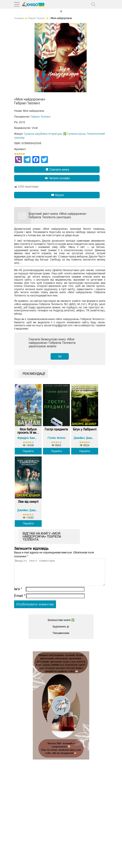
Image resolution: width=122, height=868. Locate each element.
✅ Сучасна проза (74, 134)
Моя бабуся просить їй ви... (28, 431)
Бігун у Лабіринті (85, 429)
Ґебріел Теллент (41, 117)
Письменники (61, 638)
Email (20, 601)
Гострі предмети (56, 429)
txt (60, 356)
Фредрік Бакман (29, 438)
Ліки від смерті (28, 502)
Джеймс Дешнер (85, 438)
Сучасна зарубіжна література (43, 134)
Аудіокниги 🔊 (61, 632)
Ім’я (18, 594)
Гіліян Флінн (56, 438)
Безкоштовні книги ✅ (61, 625)
